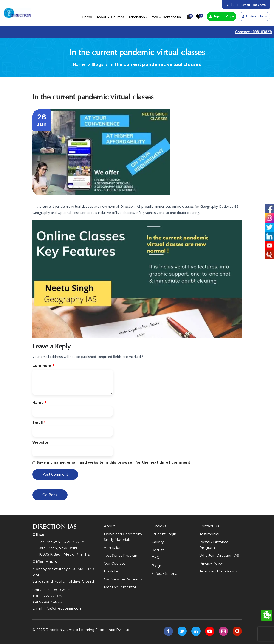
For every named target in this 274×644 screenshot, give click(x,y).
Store (154, 17)
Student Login (164, 534)
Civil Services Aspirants (123, 579)
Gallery (158, 542)
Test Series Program (121, 555)
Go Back (50, 495)
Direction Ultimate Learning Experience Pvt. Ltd (88, 630)
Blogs (98, 64)
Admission (137, 17)
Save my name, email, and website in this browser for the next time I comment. (114, 462)
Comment (43, 366)
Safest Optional (165, 574)
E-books (159, 526)
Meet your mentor (120, 587)
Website (40, 442)
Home (87, 17)
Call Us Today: (246, 5)
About (102, 17)
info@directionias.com (63, 608)
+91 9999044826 (47, 602)
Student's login (254, 16)
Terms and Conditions (218, 571)
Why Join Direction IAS (219, 555)
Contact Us (172, 17)
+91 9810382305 (60, 590)
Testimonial (209, 534)
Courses (117, 17)
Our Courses (115, 563)
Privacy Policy (211, 563)
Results (158, 550)
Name (40, 402)
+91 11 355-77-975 (47, 596)
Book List (112, 571)
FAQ (155, 558)
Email (39, 422)
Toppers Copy (222, 16)
